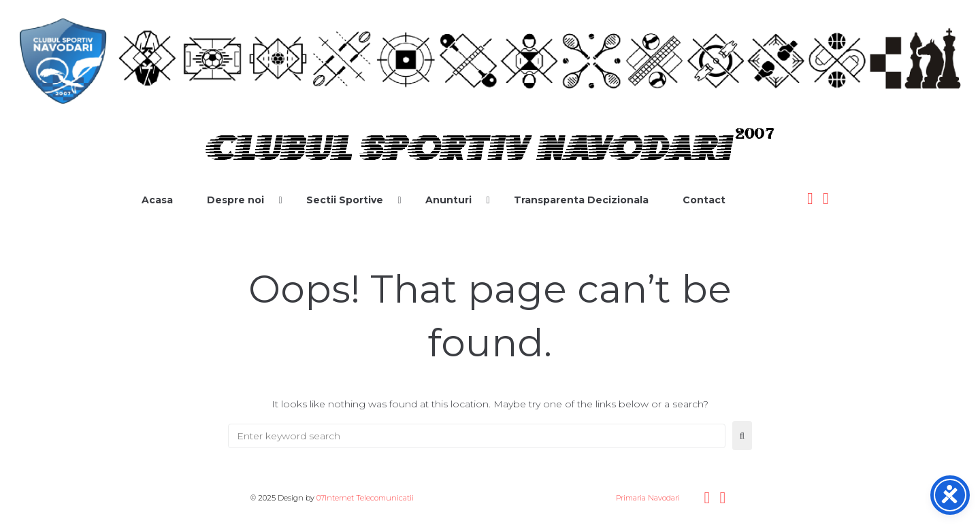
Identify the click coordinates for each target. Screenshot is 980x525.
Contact (704, 200)
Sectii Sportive (345, 200)
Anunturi (448, 200)
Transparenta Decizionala (581, 200)
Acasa (157, 200)
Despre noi (235, 200)
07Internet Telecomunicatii (365, 498)
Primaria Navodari (647, 498)
